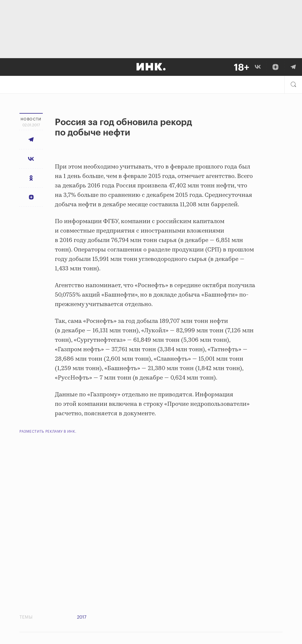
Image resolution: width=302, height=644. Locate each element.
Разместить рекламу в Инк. (48, 431)
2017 (82, 617)
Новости (31, 119)
